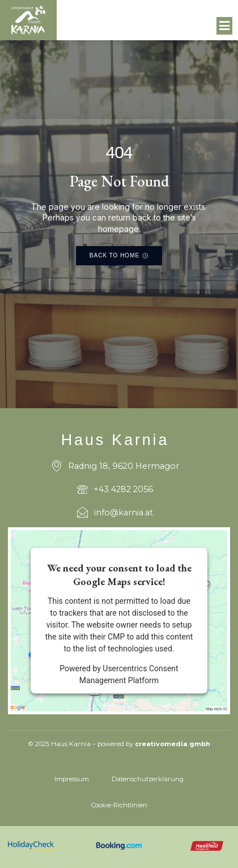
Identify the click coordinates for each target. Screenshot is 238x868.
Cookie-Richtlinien (119, 805)
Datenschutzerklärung (148, 779)
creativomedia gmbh (173, 744)
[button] (225, 26)
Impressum (72, 779)
